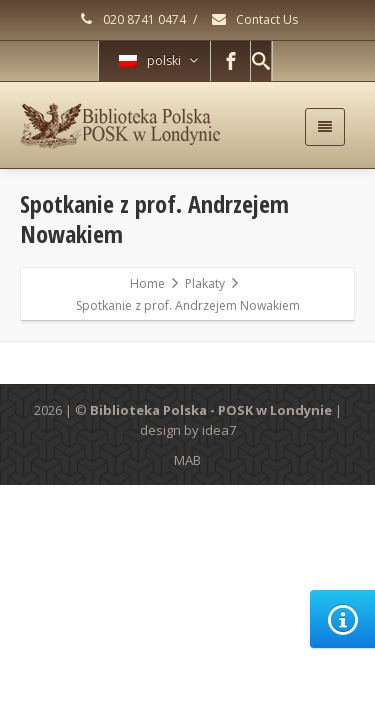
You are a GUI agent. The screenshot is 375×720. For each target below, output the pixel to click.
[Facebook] (231, 61)
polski (158, 60)
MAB (187, 460)
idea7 (219, 430)
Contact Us (254, 19)
